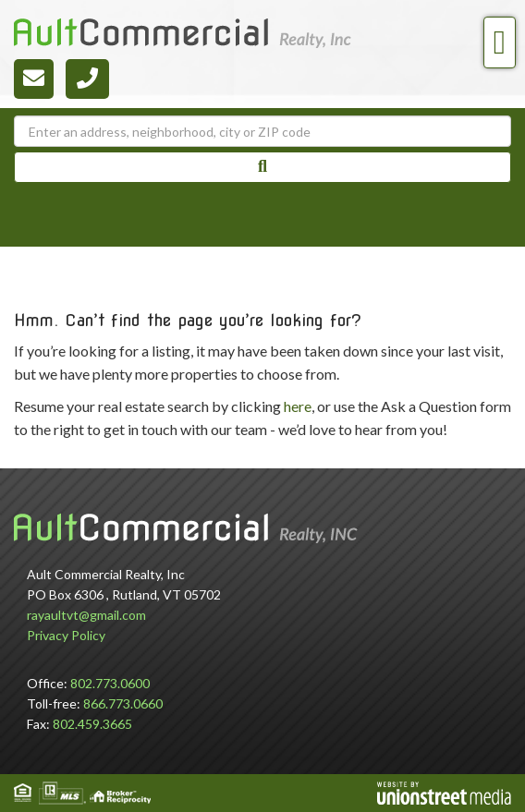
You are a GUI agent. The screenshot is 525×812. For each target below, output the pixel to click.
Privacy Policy (66, 635)
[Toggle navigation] (500, 42)
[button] (262, 167)
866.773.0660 (123, 703)
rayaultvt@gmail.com (86, 615)
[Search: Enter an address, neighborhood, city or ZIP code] (262, 131)
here (298, 406)
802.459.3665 (92, 724)
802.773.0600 (110, 683)
